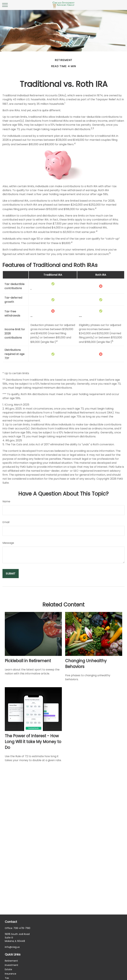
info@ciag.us (12, 947)
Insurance (11, 974)
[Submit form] (11, 574)
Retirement (11, 961)
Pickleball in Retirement (28, 661)
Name (6, 501)
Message (8, 543)
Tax (7, 978)
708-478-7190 (22, 928)
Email (6, 522)
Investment (11, 965)
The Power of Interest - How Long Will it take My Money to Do (33, 742)
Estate (8, 969)
